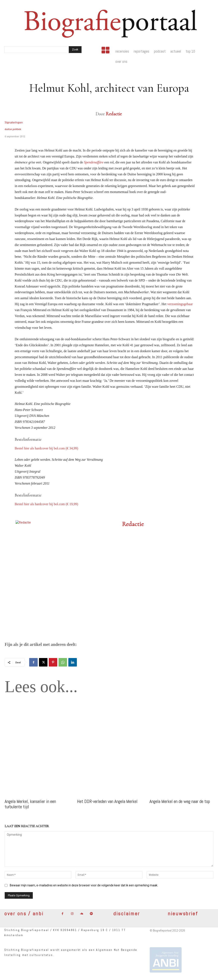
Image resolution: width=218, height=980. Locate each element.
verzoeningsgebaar (180, 304)
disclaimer (127, 913)
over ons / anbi (24, 913)
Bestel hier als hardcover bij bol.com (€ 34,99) (46, 448)
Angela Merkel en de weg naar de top (180, 801)
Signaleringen (14, 122)
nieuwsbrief (183, 913)
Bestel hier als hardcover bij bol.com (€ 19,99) (46, 504)
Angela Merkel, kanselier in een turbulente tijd (30, 804)
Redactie (114, 114)
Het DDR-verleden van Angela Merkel (107, 801)
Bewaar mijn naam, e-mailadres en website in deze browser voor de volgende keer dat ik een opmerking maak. (84, 885)
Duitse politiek (13, 129)
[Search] (75, 50)
